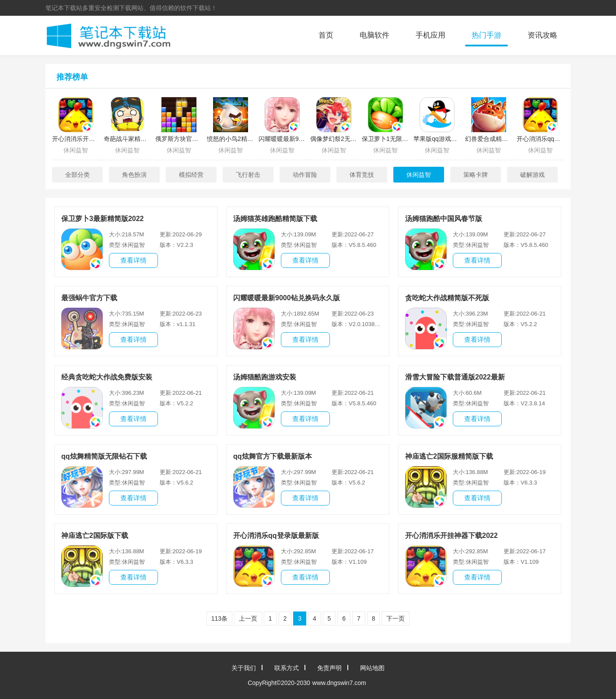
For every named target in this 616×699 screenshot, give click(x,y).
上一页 (248, 618)
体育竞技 (362, 175)
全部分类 (77, 175)
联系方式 (287, 668)
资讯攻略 (542, 35)
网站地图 (372, 668)
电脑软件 (374, 35)
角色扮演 (134, 175)
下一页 (395, 618)
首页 (326, 35)
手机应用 (430, 35)
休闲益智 (419, 175)
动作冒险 (305, 175)
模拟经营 (191, 175)
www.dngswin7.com (339, 683)
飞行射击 (248, 175)
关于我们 (244, 668)
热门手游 (486, 35)
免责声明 (329, 668)
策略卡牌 (476, 175)
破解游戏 (532, 175)
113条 (219, 618)
